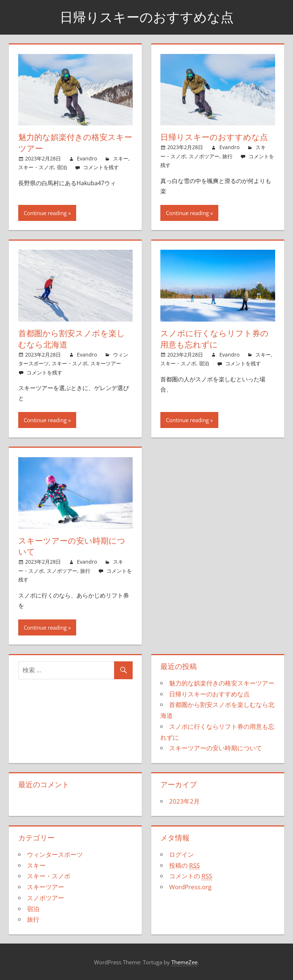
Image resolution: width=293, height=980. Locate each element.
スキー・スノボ (36, 167)
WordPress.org (190, 887)
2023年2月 (184, 801)
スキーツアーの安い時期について (72, 546)
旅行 (227, 156)
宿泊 (62, 167)
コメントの (191, 876)
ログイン (181, 854)
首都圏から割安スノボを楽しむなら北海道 (72, 339)
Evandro (87, 158)
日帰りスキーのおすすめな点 (147, 17)
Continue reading (45, 213)
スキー (121, 158)
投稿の (184, 866)
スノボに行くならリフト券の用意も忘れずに (214, 339)
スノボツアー (204, 156)
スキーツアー (106, 363)
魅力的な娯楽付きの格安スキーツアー (75, 143)
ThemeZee (184, 962)
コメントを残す (101, 167)
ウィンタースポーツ (55, 854)
